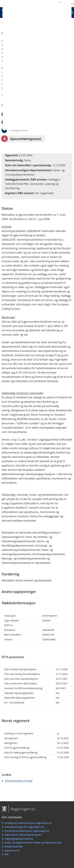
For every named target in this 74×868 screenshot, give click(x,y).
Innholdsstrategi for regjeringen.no (24, 827)
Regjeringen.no (22, 809)
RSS (7, 854)
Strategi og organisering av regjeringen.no (28, 823)
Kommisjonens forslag (19, 781)
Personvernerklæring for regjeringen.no (27, 831)
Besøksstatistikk (14, 846)
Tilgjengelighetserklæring (19, 839)
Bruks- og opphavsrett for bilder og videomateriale (33, 843)
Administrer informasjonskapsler (23, 835)
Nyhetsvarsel (12, 850)
